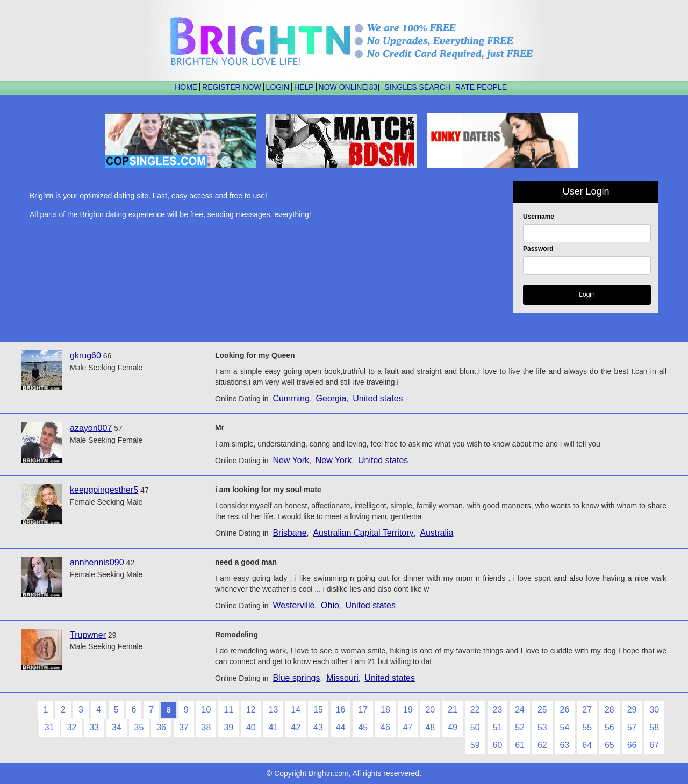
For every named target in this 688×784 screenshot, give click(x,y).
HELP (304, 87)
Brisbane (289, 533)
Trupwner (88, 635)
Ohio (330, 605)
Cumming (291, 398)
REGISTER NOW (232, 87)
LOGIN (278, 87)
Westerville (293, 605)
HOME (186, 87)
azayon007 (91, 428)
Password (538, 249)
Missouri (342, 678)
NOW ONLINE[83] (349, 87)
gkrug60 (85, 355)
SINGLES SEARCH (417, 87)
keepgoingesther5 (104, 490)
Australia (436, 533)
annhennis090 (97, 562)
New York (291, 460)
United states (378, 398)
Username (539, 217)
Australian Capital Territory (363, 533)
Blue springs (296, 678)
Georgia (331, 398)
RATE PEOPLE (481, 87)
